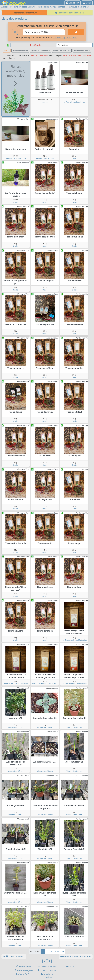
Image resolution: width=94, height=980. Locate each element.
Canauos (45, 102)
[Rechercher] (76, 32)
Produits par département (76, 956)
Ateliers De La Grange (45, 158)
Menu (87, 3)
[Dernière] (63, 951)
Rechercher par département (70, 13)
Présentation (24, 966)
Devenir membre (47, 966)
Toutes (7, 51)
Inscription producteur (47, 976)
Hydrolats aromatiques (41, 51)
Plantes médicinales (82, 51)
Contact (70, 966)
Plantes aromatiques (62, 51)
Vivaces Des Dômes (16, 727)
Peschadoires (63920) (39, 55)
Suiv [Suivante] (57, 951)
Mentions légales (24, 970)
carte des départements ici (65, 37)
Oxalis (74, 158)
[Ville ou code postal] (44, 32)
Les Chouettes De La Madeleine (74, 640)
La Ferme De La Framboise (74, 102)
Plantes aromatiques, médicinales (77, 55)
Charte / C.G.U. (24, 974)
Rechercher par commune (24, 13)
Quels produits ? (14, 956)
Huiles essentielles (20, 51)
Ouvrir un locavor (47, 970)
